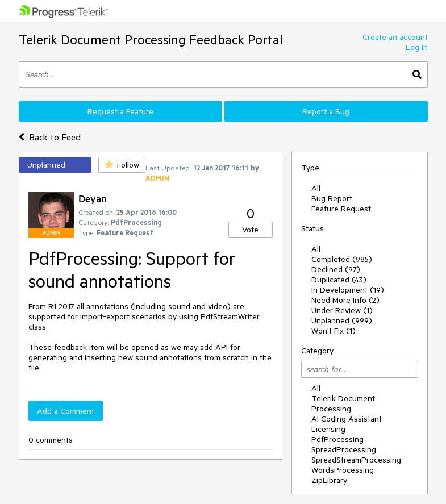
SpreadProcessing (344, 449)
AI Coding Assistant (347, 419)
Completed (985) (342, 259)
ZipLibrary (329, 480)
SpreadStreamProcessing (356, 460)
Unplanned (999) (342, 320)
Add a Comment (66, 411)
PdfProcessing (337, 439)
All (316, 188)
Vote (250, 230)
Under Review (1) (342, 310)
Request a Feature (120, 111)
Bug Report (332, 198)
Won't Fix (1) (334, 331)
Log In (417, 47)
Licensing (328, 429)
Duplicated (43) (339, 280)
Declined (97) (336, 269)
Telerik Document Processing (343, 403)
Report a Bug (326, 111)
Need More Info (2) (345, 300)
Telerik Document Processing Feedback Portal (151, 39)
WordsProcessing (343, 470)
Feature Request (341, 209)
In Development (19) (348, 290)
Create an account (395, 37)
